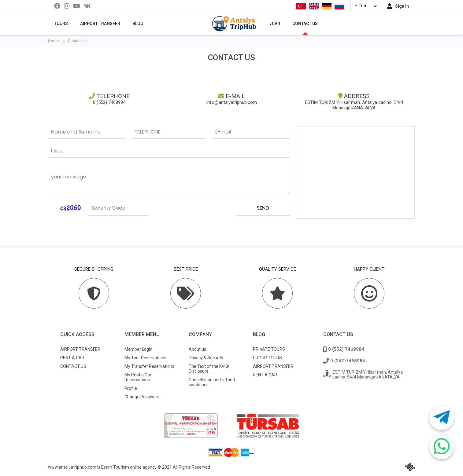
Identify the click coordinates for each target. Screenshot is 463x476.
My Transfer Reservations (149, 366)
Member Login (138, 349)
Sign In (398, 6)
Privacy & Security (206, 358)
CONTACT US (305, 24)
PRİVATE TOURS (269, 349)
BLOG (138, 24)
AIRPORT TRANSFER (100, 24)
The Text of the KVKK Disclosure (209, 369)
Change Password (142, 397)
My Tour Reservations (145, 358)
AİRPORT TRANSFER (273, 366)
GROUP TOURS (267, 358)
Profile (131, 388)
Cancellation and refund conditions (212, 382)
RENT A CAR (72, 358)
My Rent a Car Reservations (138, 377)
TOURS (61, 24)
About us (197, 349)
